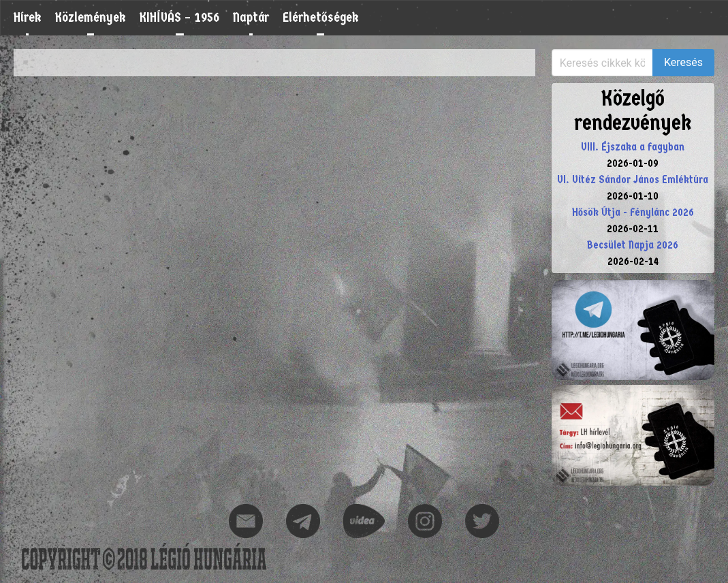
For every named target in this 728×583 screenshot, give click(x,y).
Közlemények (91, 17)
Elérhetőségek (321, 17)
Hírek (28, 17)
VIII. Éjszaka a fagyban (633, 147)
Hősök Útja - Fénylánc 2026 (633, 212)
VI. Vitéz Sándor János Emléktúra (633, 179)
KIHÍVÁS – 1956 (179, 17)
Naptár (251, 17)
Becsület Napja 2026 (633, 245)
